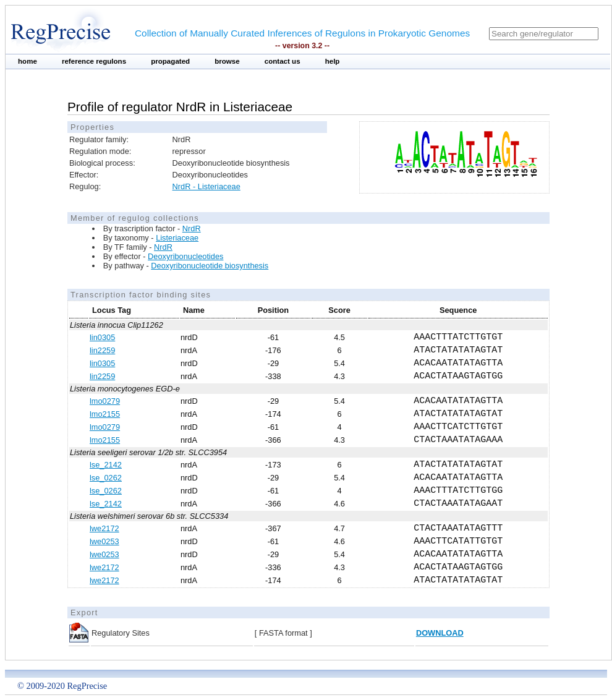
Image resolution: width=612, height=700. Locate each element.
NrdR (192, 228)
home (28, 61)
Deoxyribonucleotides (185, 256)
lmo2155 (105, 414)
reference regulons (94, 61)
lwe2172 (104, 528)
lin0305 (102, 337)
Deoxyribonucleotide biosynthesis (210, 266)
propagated (170, 61)
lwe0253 (104, 541)
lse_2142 (106, 465)
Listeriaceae (177, 238)
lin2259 (102, 350)
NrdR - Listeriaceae (206, 186)
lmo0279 (105, 401)
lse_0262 (106, 478)
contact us (283, 61)
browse (227, 61)
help (333, 61)
